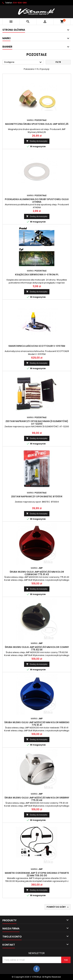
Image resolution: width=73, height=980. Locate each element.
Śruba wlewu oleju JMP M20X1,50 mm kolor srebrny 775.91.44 (37, 799)
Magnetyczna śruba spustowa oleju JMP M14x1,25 (37, 124)
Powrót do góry (58, 907)
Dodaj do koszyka (37, 141)
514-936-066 (20, 3)
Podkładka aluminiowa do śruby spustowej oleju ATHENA (37, 201)
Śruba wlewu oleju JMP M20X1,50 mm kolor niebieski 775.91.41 (37, 724)
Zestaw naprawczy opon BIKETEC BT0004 (37, 496)
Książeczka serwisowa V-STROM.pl (37, 275)
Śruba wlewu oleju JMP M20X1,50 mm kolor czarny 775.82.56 (37, 648)
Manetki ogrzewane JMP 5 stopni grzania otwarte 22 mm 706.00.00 (37, 874)
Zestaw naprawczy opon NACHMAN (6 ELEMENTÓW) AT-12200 (37, 423)
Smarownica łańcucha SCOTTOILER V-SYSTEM (37, 346)
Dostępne (23, 62)
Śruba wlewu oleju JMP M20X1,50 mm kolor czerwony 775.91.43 (37, 573)
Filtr (58, 62)
